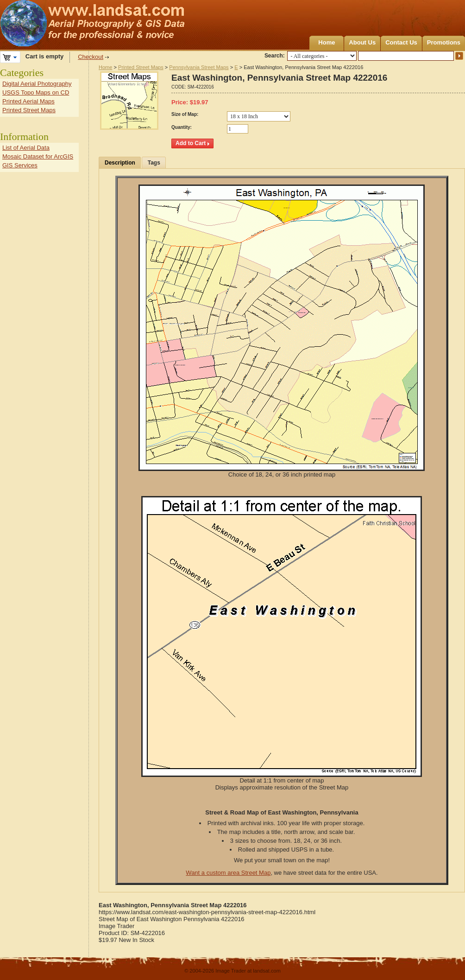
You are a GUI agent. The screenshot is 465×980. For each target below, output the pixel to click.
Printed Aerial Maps (28, 101)
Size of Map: (185, 114)
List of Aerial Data (26, 148)
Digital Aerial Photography (37, 84)
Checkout (91, 57)
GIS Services (20, 165)
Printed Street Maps (141, 67)
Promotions (444, 42)
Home (327, 42)
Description (120, 163)
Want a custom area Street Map (228, 873)
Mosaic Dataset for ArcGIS (38, 156)
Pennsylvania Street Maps (199, 67)
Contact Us (401, 42)
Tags (154, 163)
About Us (362, 42)
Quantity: (182, 127)
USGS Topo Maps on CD (36, 92)
